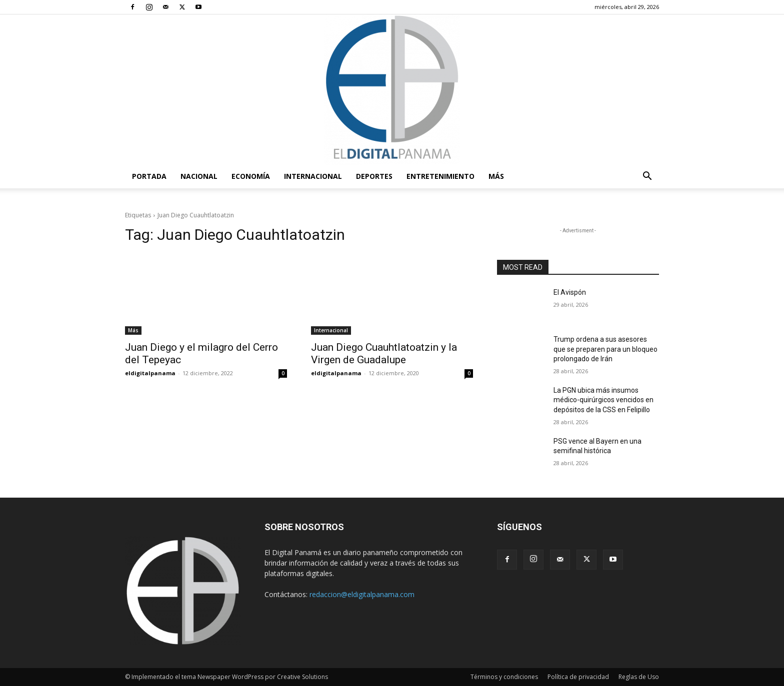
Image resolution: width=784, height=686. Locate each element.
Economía (251, 176)
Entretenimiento (440, 176)
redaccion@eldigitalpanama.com (362, 594)
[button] (647, 177)
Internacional (313, 176)
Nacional (199, 176)
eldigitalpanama (150, 373)
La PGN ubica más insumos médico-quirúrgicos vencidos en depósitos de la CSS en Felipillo (603, 400)
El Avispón (570, 292)
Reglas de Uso (639, 677)
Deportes (374, 176)
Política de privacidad (578, 677)
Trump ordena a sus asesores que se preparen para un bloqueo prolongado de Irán (605, 349)
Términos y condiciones (504, 677)
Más (496, 176)
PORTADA (149, 176)
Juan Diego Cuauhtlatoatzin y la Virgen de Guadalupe (384, 353)
